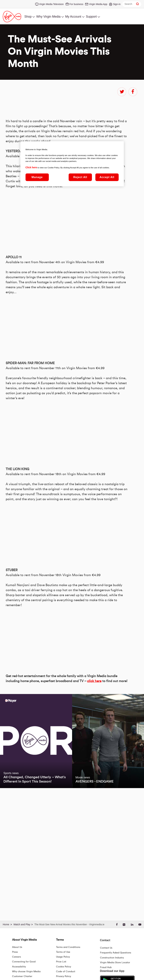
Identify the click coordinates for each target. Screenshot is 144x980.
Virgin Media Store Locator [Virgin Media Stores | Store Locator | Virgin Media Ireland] (115, 963)
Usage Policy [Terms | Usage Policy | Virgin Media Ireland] (63, 957)
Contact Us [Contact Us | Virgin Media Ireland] (106, 948)
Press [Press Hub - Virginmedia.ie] (15, 952)
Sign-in (117, 4)
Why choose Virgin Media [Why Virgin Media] (26, 972)
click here (94, 774)
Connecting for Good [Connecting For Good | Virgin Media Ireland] (24, 962)
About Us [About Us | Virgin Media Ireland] (17, 947)
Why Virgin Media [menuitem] (48, 17)
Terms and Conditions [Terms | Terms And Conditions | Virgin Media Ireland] (68, 947)
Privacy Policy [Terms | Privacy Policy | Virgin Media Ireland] (64, 976)
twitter (122, 92)
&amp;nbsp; (54, 314)
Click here (31, 167)
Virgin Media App (98, 4)
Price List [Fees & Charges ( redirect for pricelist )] (61, 962)
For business (76, 4)
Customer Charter (22, 976)
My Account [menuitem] (73, 17)
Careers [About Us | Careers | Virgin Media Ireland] (16, 957)
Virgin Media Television (51, 4)
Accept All (107, 177)
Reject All (80, 177)
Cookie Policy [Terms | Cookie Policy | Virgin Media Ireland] (64, 967)
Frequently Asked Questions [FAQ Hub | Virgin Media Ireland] (116, 953)
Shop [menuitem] (28, 17)
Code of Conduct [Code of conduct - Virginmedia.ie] (66, 972)
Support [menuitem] (91, 17)
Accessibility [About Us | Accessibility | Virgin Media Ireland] (19, 967)
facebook (133, 92)
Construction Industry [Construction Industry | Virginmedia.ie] (112, 958)
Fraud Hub (106, 967)
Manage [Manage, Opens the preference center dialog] (37, 177)
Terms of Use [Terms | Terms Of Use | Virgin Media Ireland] (63, 952)
